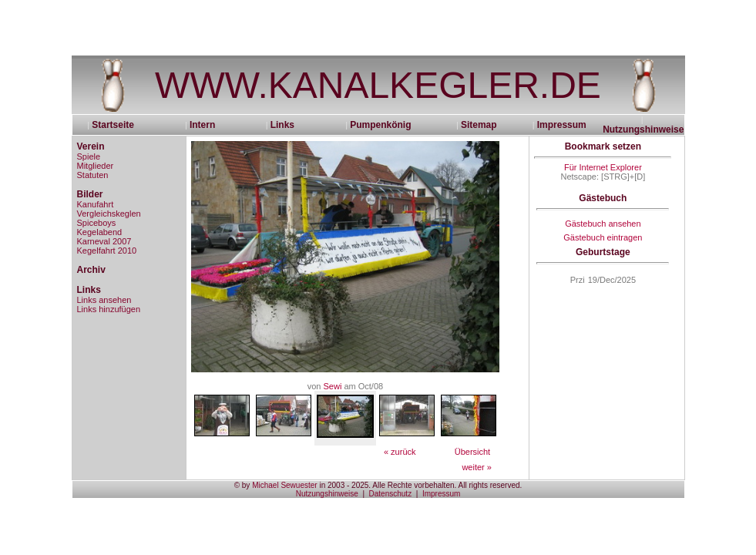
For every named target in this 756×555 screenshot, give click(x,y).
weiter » (477, 467)
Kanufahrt (96, 204)
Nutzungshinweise (643, 129)
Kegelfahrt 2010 (107, 251)
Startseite (118, 125)
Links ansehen (104, 300)
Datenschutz (391, 494)
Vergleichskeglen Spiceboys (109, 218)
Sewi (333, 386)
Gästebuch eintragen (603, 237)
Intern (202, 125)
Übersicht (472, 452)
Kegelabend (100, 232)
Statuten (93, 175)
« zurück (400, 452)
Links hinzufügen (109, 309)
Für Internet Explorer (603, 167)
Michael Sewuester (284, 485)
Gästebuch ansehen (603, 224)
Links (282, 125)
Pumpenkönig (380, 125)
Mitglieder (96, 166)
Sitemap (479, 125)
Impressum (562, 125)
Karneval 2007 (104, 241)
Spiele (89, 156)
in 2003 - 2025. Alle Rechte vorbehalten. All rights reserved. (420, 485)
